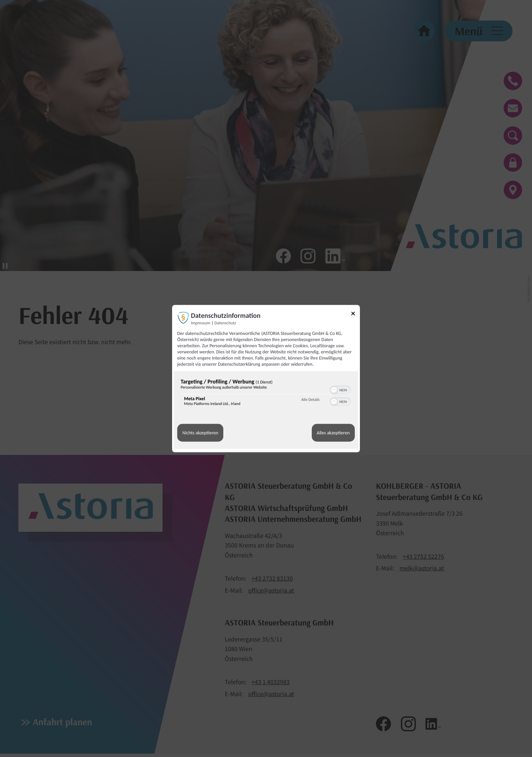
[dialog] (266, 378)
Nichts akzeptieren (200, 433)
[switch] (340, 389)
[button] (334, 390)
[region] (266, 394)
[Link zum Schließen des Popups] (355, 315)
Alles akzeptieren (333, 433)
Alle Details (310, 400)
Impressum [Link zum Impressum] (201, 323)
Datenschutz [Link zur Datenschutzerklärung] (225, 323)
